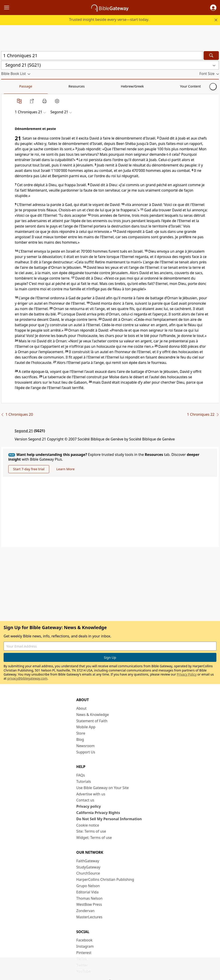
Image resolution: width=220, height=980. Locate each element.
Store (81, 733)
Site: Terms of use (91, 831)
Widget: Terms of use (94, 838)
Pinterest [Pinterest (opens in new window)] (84, 953)
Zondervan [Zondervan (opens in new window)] (86, 911)
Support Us (86, 752)
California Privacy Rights (98, 813)
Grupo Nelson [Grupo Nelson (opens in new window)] (88, 886)
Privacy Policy (187, 675)
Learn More (68, 469)
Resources (33, 86)
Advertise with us (91, 794)
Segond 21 (24, 431)
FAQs (81, 775)
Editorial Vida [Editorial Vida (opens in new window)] (88, 892)
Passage (11, 86)
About (81, 709)
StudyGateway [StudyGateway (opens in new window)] (88, 867)
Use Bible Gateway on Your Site (103, 788)
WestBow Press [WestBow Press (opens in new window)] (89, 905)
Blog (80, 740)
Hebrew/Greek (60, 86)
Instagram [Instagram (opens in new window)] (85, 947)
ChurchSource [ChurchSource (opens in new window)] (88, 873)
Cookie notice (88, 825)
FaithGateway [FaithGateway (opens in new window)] (88, 861)
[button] (213, 8)
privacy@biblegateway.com (27, 679)
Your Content (89, 86)
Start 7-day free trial (30, 469)
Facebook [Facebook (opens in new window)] (84, 941)
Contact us (85, 800)
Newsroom (86, 746)
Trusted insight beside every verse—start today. (109, 20)
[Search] (211, 56)
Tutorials (84, 782)
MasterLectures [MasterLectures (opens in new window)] (89, 917)
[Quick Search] (102, 56)
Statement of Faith (92, 721)
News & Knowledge (93, 715)
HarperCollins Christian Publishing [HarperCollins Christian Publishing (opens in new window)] (105, 880)
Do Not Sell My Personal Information (109, 819)
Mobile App (86, 727)
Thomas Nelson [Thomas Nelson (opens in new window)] (90, 899)
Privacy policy (89, 807)
